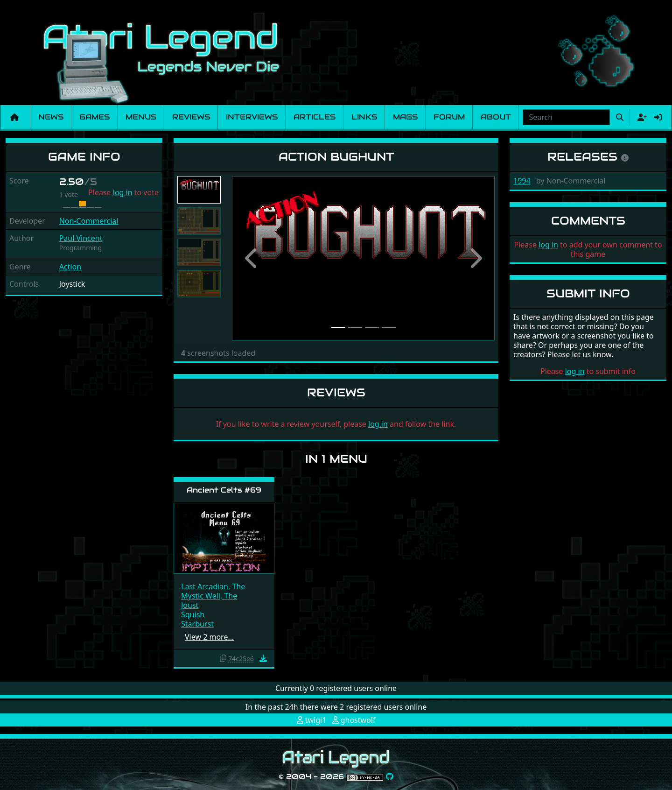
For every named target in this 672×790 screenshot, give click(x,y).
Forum (449, 117)
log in (123, 192)
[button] (252, 258)
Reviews (191, 117)
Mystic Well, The (209, 596)
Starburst (197, 624)
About (496, 117)
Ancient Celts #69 (224, 490)
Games (94, 117)
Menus (141, 117)
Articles (315, 117)
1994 (522, 181)
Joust (190, 605)
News (51, 117)
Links (364, 117)
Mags (405, 117)
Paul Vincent (81, 238)
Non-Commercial (89, 221)
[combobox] (566, 117)
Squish (193, 614)
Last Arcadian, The (213, 586)
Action (70, 267)
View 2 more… (209, 637)
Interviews (252, 117)
